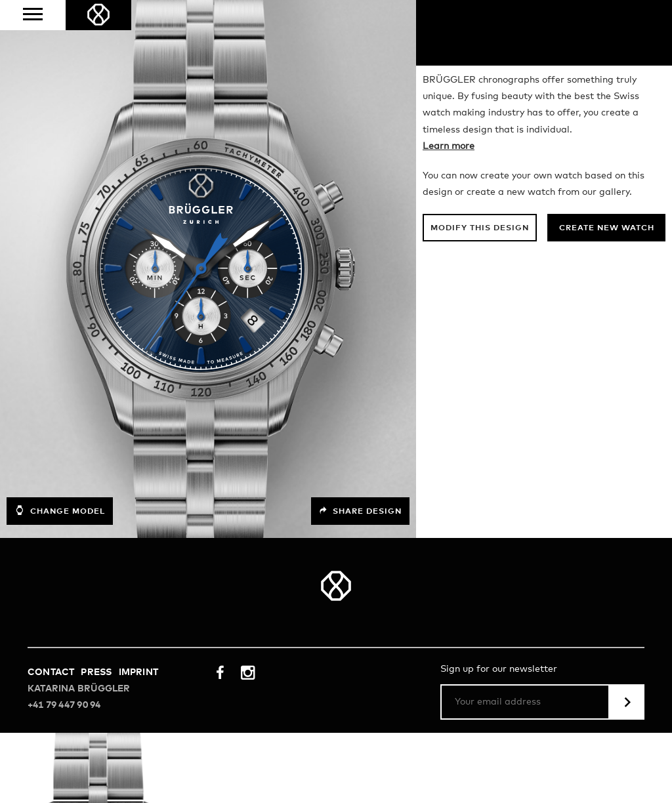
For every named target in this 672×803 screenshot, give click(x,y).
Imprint (138, 672)
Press (96, 672)
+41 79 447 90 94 (64, 705)
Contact (51, 672)
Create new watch (607, 228)
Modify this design (480, 228)
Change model (60, 510)
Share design (360, 511)
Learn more (449, 146)
